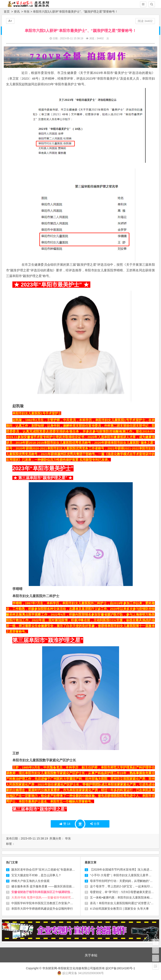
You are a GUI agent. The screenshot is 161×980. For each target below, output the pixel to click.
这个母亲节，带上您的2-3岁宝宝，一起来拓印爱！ (123, 886)
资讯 (17, 12)
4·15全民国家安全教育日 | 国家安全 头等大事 (119, 909)
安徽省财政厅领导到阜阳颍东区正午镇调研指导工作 (45, 892)
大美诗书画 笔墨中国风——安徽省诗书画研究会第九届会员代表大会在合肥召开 (63, 897)
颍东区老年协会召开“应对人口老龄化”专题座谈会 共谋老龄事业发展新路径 (60, 870)
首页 (7, 12)
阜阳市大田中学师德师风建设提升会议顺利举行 (42, 909)
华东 (27, 12)
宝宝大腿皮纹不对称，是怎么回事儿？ (36, 875)
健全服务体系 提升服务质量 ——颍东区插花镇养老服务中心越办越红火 (58, 886)
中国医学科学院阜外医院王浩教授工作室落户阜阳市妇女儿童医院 (54, 903)
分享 (95, 824)
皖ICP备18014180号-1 (120, 968)
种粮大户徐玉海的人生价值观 (30, 881)
